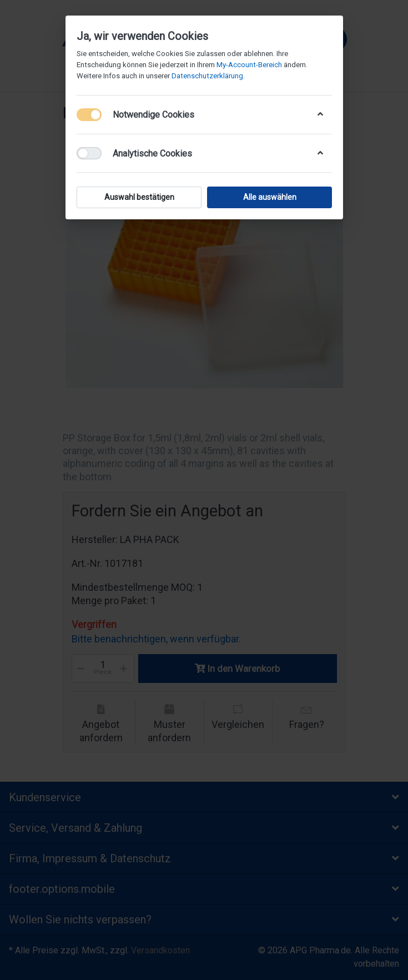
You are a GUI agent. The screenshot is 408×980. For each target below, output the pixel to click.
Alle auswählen (269, 197)
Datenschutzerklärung (207, 76)
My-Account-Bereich (249, 65)
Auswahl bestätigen (139, 197)
